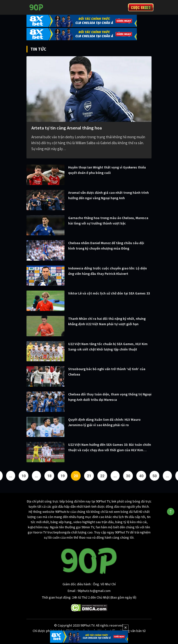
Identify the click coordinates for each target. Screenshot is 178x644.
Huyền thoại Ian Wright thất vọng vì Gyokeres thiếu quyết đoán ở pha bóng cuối (107, 170)
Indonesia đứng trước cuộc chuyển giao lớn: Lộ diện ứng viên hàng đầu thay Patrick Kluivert (108, 271)
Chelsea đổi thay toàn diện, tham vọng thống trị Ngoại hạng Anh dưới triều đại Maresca (110, 397)
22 (102, 476)
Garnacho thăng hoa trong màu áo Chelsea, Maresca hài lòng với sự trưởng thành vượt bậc (108, 221)
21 (89, 476)
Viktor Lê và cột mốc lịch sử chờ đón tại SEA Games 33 (109, 293)
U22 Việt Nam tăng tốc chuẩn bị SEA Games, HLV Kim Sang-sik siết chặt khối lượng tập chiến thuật (108, 347)
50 (155, 476)
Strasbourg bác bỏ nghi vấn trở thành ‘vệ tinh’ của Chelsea (107, 372)
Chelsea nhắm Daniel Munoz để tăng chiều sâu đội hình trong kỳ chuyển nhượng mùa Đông (106, 246)
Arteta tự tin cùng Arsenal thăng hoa (67, 128)
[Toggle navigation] (148, 7)
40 (141, 476)
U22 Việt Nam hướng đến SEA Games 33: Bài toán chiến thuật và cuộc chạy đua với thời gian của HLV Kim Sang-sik (110, 448)
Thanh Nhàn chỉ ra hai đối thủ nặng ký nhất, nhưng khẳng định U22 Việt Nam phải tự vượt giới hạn (107, 321)
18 (49, 476)
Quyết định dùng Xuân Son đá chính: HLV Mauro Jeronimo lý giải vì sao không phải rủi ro (104, 422)
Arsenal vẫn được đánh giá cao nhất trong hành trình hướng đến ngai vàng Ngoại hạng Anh (108, 195)
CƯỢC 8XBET (141, 7)
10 (24, 476)
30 (128, 476)
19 (63, 476)
